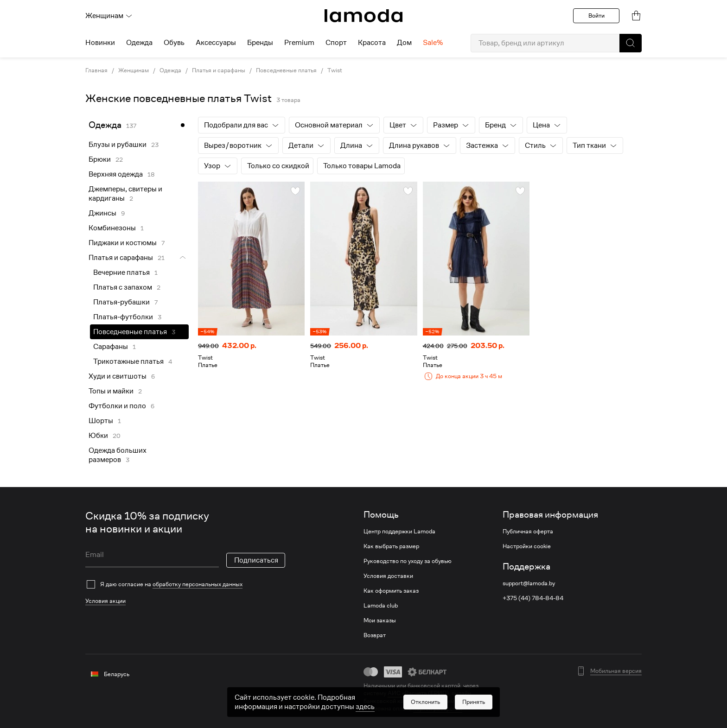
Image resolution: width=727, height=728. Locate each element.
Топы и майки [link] (111, 391)
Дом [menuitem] (404, 43)
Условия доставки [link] (388, 576)
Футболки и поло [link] (117, 406)
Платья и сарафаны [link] (219, 70)
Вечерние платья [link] (121, 272)
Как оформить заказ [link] (391, 591)
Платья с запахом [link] (123, 287)
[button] (631, 43)
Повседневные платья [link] (286, 70)
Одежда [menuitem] (139, 43)
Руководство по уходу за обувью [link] (408, 561)
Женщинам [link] (134, 70)
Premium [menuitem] (299, 43)
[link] (363, 16)
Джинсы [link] (102, 213)
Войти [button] (596, 16)
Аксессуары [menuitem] (216, 43)
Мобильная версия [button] (616, 671)
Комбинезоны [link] (112, 228)
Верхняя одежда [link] (116, 174)
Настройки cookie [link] (527, 546)
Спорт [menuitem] (336, 43)
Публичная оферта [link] (528, 532)
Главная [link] (96, 70)
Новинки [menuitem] (100, 43)
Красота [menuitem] (372, 43)
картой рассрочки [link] (438, 708)
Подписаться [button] (256, 560)
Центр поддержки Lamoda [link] (399, 532)
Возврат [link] (375, 635)
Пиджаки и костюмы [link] (123, 243)
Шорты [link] (101, 421)
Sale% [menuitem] (433, 43)
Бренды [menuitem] (260, 43)
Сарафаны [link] (111, 347)
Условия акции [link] (105, 601)
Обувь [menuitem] (174, 43)
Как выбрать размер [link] (391, 546)
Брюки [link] (100, 159)
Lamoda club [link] (381, 606)
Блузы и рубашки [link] (118, 145)
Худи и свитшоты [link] (118, 376)
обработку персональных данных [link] (198, 584)
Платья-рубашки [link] (121, 302)
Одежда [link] (170, 70)
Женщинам (109, 16)
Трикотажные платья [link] (128, 361)
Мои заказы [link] (380, 620)
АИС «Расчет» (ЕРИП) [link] (418, 693)
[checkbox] (185, 584)
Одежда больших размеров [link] (118, 455)
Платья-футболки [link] (123, 317)
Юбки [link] (98, 436)
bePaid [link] (468, 701)
